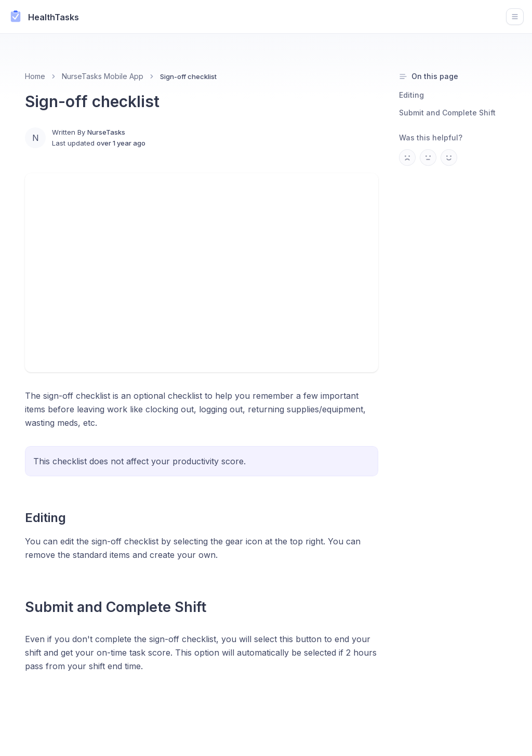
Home (35, 76)
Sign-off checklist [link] (188, 76)
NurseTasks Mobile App (103, 76)
